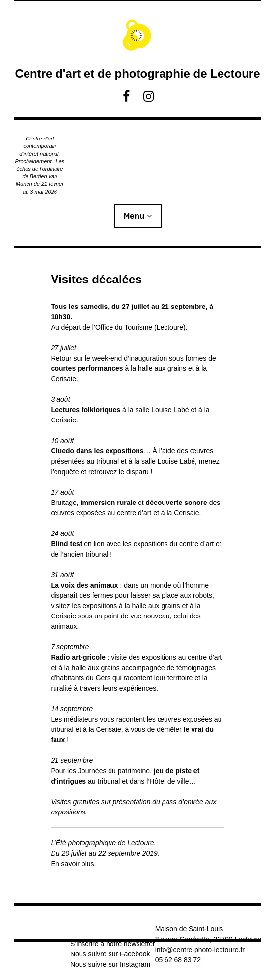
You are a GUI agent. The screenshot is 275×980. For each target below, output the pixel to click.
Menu (134, 216)
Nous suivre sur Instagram (110, 964)
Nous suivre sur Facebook (110, 954)
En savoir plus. (74, 864)
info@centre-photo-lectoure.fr (200, 950)
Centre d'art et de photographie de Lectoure (137, 73)
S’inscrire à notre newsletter (113, 944)
